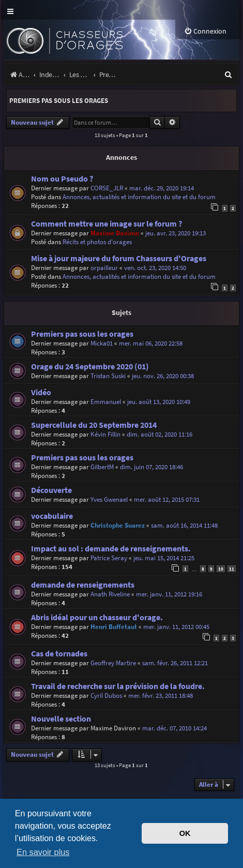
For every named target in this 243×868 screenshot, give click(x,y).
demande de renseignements (83, 585)
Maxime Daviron (115, 233)
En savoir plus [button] (43, 852)
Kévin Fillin (105, 434)
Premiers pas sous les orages (59, 101)
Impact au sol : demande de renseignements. (111, 549)
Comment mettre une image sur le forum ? (107, 224)
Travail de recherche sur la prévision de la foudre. (118, 686)
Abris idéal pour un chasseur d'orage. (97, 617)
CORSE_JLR (107, 188)
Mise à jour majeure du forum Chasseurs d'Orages (119, 258)
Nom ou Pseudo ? (62, 179)
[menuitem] (205, 31)
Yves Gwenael (109, 499)
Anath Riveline (110, 594)
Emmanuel (106, 402)
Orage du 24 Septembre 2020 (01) (90, 366)
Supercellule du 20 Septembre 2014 (94, 425)
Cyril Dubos (106, 695)
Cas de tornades (59, 654)
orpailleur (104, 268)
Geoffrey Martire (113, 663)
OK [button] (185, 833)
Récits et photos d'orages (97, 242)
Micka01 (102, 343)
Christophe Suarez (118, 525)
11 (232, 569)
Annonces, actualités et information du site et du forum (139, 197)
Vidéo (41, 392)
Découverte (51, 490)
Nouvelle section (61, 719)
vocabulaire (52, 516)
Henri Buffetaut (114, 627)
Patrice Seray (109, 558)
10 (221, 569)
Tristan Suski (108, 376)
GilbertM (102, 467)
